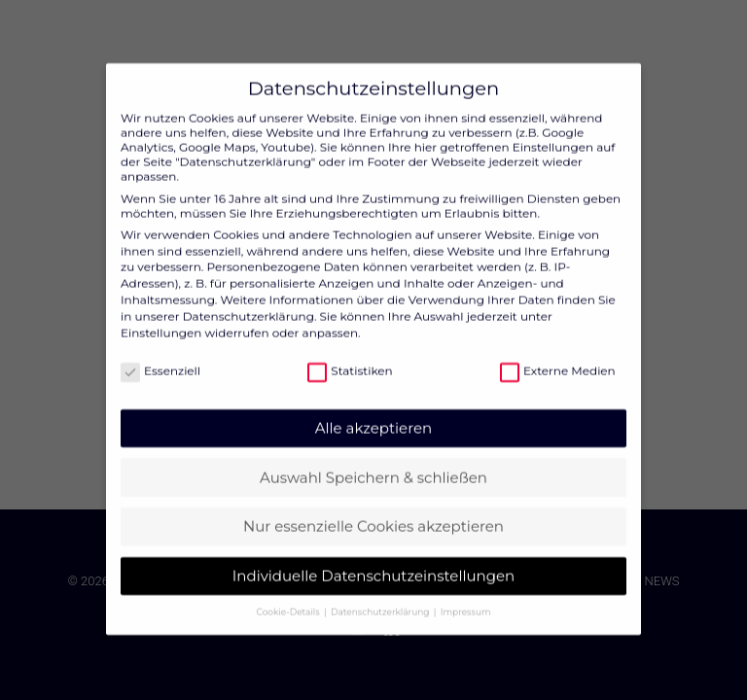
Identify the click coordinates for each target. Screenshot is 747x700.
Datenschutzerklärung (249, 300)
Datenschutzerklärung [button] (381, 595)
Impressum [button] (466, 595)
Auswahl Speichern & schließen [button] (373, 461)
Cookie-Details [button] (289, 595)
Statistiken (350, 354)
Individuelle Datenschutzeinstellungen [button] (373, 560)
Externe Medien (558, 354)
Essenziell (160, 354)
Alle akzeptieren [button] (373, 412)
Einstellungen (161, 316)
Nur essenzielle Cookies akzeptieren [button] (373, 510)
